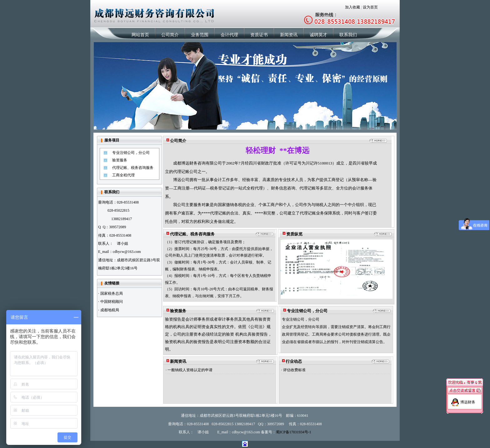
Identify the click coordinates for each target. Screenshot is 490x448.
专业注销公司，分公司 (131, 153)
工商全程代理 (123, 175)
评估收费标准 (294, 370)
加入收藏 (352, 7)
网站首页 (140, 35)
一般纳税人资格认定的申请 (190, 370)
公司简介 (170, 35)
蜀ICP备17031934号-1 (294, 432)
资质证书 (259, 35)
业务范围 (200, 35)
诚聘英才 (318, 35)
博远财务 (468, 400)
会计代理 (229, 35)
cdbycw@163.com (127, 252)
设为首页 (370, 7)
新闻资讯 (289, 35)
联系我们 (348, 35)
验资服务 (120, 160)
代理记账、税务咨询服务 (133, 168)
